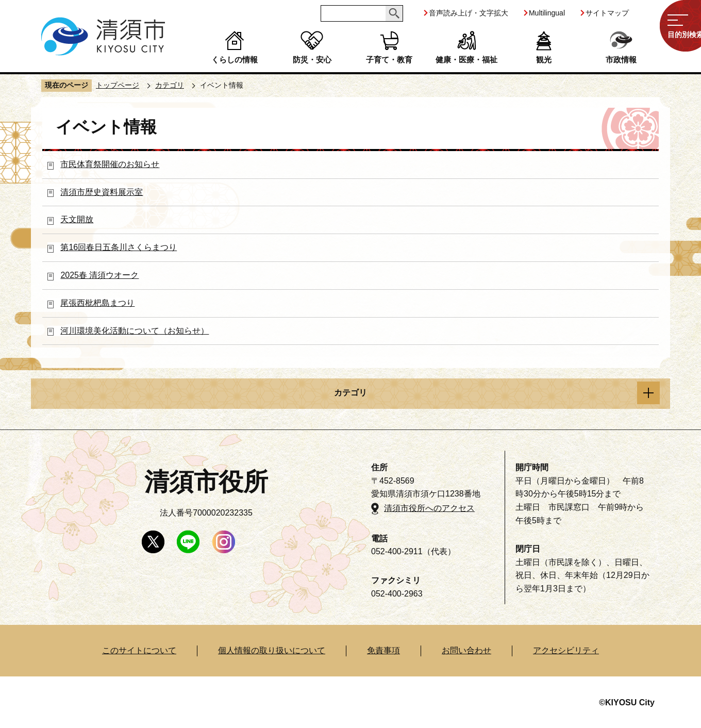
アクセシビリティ (566, 650)
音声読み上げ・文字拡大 (469, 13)
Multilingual (547, 13)
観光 (544, 60)
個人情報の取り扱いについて (272, 650)
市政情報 (621, 60)
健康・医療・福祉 (466, 60)
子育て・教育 (389, 60)
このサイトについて (139, 650)
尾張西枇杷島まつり (97, 303)
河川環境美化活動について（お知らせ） (135, 331)
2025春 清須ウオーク (99, 275)
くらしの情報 (235, 60)
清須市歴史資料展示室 (102, 192)
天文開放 (77, 219)
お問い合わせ (466, 650)
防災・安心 (312, 60)
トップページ (118, 85)
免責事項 (383, 650)
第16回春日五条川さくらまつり (119, 247)
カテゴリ (170, 85)
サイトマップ (607, 13)
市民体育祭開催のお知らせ (110, 164)
